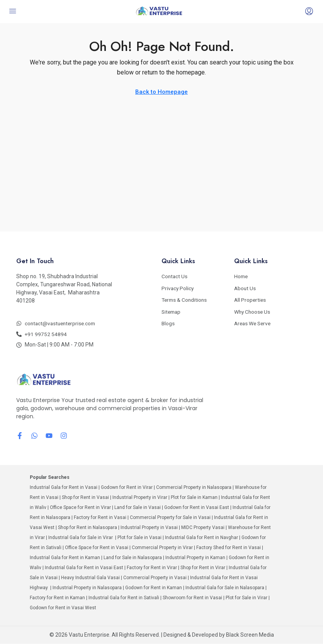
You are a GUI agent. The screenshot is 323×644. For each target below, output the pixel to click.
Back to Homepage (161, 92)
